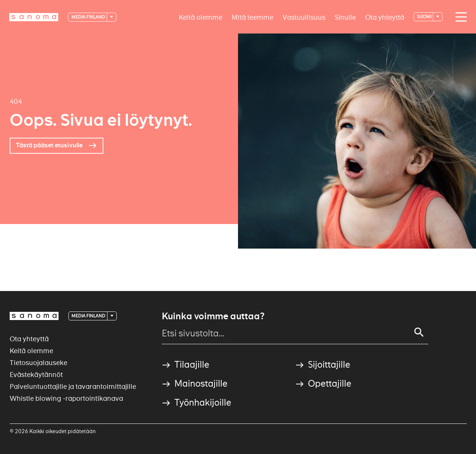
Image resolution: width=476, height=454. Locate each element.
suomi (424, 17)
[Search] (419, 332)
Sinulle (345, 17)
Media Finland (89, 17)
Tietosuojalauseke (38, 363)
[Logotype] (34, 17)
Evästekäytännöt (36, 375)
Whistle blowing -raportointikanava (66, 398)
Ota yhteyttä (385, 17)
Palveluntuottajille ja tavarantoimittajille (73, 386)
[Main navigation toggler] (459, 17)
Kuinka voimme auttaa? (213, 316)
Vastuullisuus (304, 17)
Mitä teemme (253, 17)
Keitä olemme (201, 17)
